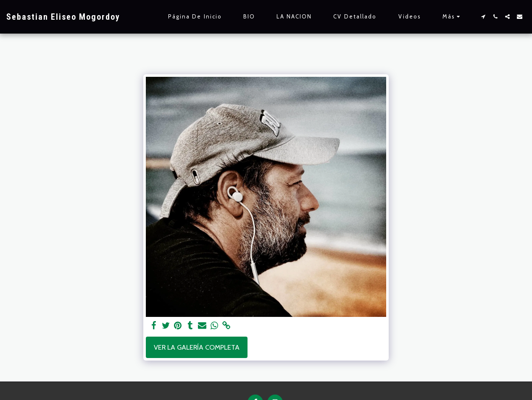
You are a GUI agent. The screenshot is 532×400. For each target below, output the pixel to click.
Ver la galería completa (197, 347)
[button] (483, 17)
